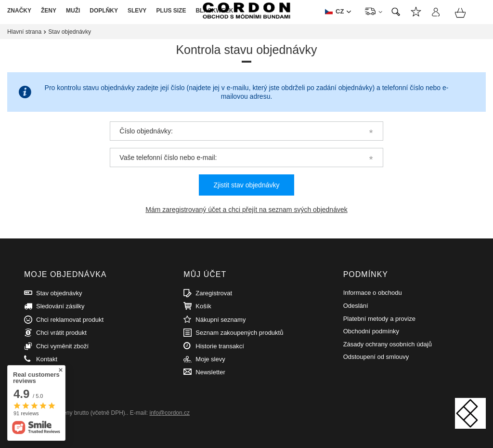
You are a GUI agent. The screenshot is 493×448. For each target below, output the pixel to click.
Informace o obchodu (373, 293)
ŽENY (49, 11)
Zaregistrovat (214, 293)
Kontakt (47, 359)
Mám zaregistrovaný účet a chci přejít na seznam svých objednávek (246, 210)
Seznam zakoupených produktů (239, 333)
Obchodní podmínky (371, 331)
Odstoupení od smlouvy (376, 357)
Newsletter (210, 372)
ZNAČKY (19, 11)
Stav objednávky (59, 293)
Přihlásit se (435, 13)
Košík (203, 306)
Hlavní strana (24, 32)
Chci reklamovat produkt (70, 320)
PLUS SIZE (171, 11)
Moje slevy (210, 359)
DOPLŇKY (104, 11)
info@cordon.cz (169, 413)
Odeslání (356, 306)
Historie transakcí (220, 346)
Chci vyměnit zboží (62, 346)
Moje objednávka (65, 274)
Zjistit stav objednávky (247, 185)
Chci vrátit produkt (61, 333)
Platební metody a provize (379, 319)
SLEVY (137, 11)
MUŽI (73, 11)
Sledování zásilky (60, 306)
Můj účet (205, 274)
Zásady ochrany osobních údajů (388, 344)
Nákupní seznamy (416, 13)
